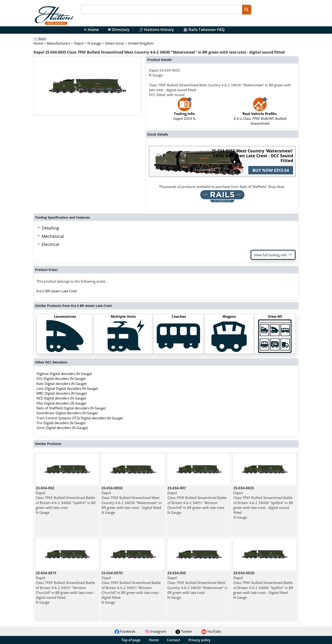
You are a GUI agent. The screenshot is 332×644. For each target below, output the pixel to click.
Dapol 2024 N (184, 111)
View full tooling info (273, 255)
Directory (119, 29)
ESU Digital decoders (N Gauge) (61, 378)
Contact (173, 640)
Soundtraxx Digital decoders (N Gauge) (67, 413)
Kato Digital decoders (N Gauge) (61, 384)
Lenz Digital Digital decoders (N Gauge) (67, 388)
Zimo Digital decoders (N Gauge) (62, 428)
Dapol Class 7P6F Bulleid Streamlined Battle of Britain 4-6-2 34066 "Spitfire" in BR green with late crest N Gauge (66, 500)
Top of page (131, 640)
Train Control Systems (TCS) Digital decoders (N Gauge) (80, 418)
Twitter (184, 631)
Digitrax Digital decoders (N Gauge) (64, 374)
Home (91, 29)
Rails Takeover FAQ (204, 29)
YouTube (211, 631)
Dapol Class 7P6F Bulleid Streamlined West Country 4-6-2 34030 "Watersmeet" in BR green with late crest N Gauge (197, 585)
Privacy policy (199, 640)
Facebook (125, 631)
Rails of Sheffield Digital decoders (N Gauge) (71, 408)
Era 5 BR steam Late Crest (57, 291)
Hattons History (156, 29)
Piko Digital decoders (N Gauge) (61, 403)
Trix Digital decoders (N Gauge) (61, 423)
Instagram (156, 631)
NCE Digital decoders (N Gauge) (61, 398)
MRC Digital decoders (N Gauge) (61, 393)
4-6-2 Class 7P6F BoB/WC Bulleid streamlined (260, 114)
